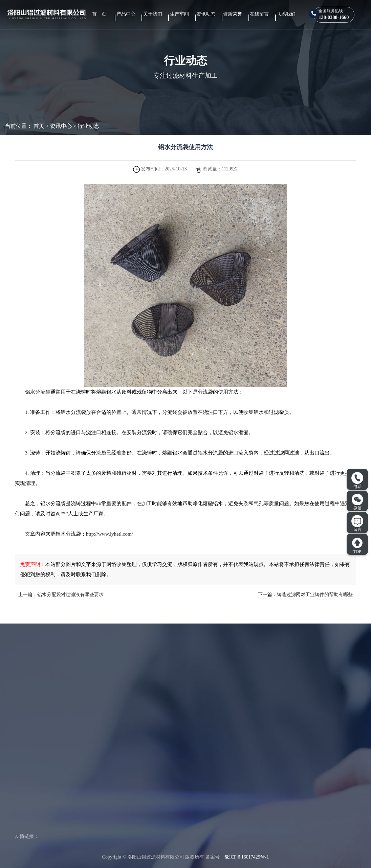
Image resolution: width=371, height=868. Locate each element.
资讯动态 (206, 14)
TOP (357, 545)
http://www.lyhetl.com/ (110, 534)
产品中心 (126, 14)
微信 (357, 502)
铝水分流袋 (38, 392)
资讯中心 (61, 126)
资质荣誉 (233, 14)
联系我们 (286, 14)
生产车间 (179, 14)
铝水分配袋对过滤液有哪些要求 (70, 595)
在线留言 (259, 14)
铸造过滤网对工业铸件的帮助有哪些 (315, 595)
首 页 (99, 14)
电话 (357, 480)
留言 (357, 523)
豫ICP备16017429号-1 (247, 857)
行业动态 (88, 126)
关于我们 (153, 14)
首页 (39, 126)
